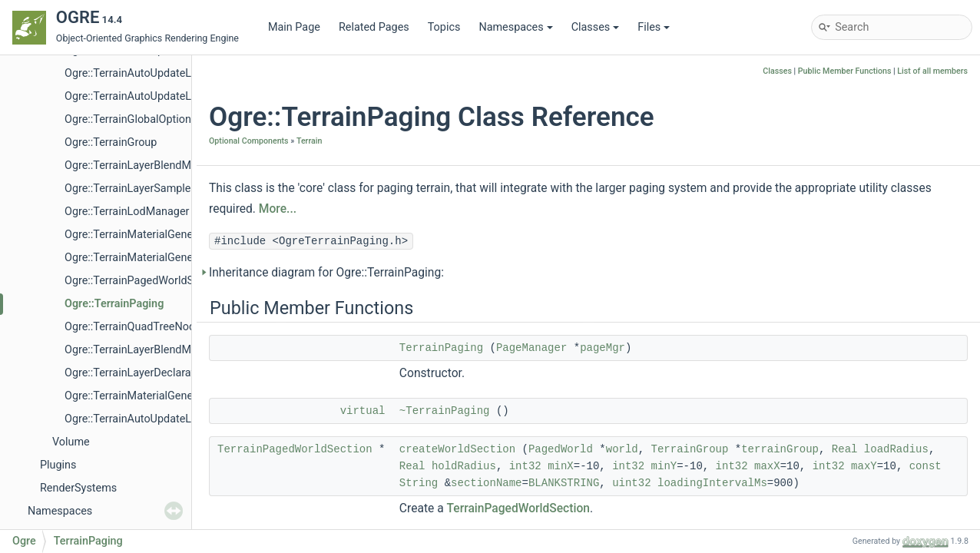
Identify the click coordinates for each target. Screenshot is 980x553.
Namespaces (515, 27)
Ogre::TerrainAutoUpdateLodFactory (152, 96)
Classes (596, 27)
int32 (525, 466)
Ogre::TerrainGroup (111, 142)
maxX (767, 466)
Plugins (58, 465)
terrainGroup (780, 449)
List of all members (932, 71)
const (925, 466)
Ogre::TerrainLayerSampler (129, 189)
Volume (71, 442)
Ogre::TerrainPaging (114, 304)
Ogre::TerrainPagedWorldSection (144, 281)
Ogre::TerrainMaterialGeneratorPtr (147, 396)
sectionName (486, 483)
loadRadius (896, 449)
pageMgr (603, 348)
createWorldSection (457, 449)
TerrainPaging (441, 348)
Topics (444, 27)
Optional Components (249, 141)
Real (845, 449)
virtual (363, 411)
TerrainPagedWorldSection (295, 449)
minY (664, 466)
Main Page (294, 27)
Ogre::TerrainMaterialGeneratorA (144, 258)
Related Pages (374, 27)
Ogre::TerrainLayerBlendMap (134, 166)
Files (654, 27)
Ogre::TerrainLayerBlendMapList (143, 350)
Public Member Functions (845, 71)
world (622, 449)
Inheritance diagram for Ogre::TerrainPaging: (326, 273)
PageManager (531, 348)
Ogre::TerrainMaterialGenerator (140, 235)
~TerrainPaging (445, 411)
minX (561, 466)
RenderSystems (78, 488)
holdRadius (464, 466)
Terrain (309, 141)
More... (278, 209)
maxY (864, 466)
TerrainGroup (690, 449)
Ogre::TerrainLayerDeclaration (137, 373)
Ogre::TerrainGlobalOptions (131, 119)
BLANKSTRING (564, 483)
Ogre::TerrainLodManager (127, 212)
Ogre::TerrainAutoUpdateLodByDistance (162, 73)
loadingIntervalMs (712, 483)
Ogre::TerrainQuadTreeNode (133, 327)
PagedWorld (561, 449)
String (419, 483)
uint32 (631, 483)
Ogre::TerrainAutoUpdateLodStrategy (154, 419)
